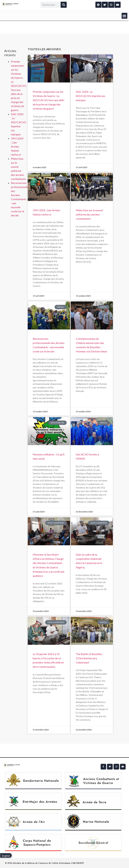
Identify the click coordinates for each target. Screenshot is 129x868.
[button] (125, 16)
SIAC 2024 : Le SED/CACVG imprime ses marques (91, 96)
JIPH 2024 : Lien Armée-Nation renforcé (17, 146)
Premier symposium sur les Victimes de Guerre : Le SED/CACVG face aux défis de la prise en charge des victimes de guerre (19, 86)
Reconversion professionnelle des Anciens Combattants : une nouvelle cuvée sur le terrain (20, 199)
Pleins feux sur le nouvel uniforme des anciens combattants (89, 214)
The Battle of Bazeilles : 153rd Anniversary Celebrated (89, 658)
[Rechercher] (64, 5)
